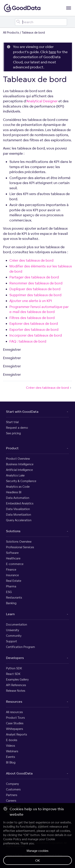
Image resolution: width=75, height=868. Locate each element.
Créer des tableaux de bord (31, 260)
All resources (14, 712)
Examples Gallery (17, 679)
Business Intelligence (20, 464)
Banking (11, 603)
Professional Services (20, 547)
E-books (12, 740)
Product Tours (15, 718)
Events (10, 757)
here (52, 52)
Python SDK (14, 668)
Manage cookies (37, 851)
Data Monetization (18, 515)
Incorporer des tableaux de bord (36, 335)
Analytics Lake (15, 475)
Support (11, 641)
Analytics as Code (18, 487)
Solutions (13, 531)
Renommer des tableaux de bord (36, 283)
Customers (13, 789)
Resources (14, 702)
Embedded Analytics (20, 503)
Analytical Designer (42, 101)
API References (16, 685)
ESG (9, 592)
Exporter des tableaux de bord (34, 329)
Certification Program (20, 647)
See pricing (13, 433)
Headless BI (14, 492)
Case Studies (15, 723)
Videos (10, 746)
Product (12, 448)
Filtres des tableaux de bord (32, 318)
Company (12, 784)
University (12, 630)
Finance (11, 570)
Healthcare (13, 558)
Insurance (12, 575)
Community (14, 636)
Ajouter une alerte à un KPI (31, 301)
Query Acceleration (19, 520)
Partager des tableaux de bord (34, 277)
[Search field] (41, 22)
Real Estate (14, 581)
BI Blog (11, 762)
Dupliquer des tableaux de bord (35, 289)
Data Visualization (18, 509)
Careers (11, 801)
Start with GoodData (22, 412)
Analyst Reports (16, 734)
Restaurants (14, 597)
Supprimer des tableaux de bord (35, 295)
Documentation (16, 624)
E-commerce (15, 564)
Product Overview (18, 459)
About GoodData (19, 773)
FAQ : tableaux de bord (28, 341)
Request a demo (17, 428)
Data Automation (18, 498)
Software (12, 553)
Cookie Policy (12, 839)
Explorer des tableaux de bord (34, 323)
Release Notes (16, 691)
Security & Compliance (21, 481)
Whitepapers (14, 729)
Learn (10, 614)
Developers (15, 658)
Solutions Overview (19, 542)
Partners (12, 795)
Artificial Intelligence (19, 470)
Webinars (12, 751)
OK (38, 860)
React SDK (13, 674)
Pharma (11, 586)
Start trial (12, 422)
